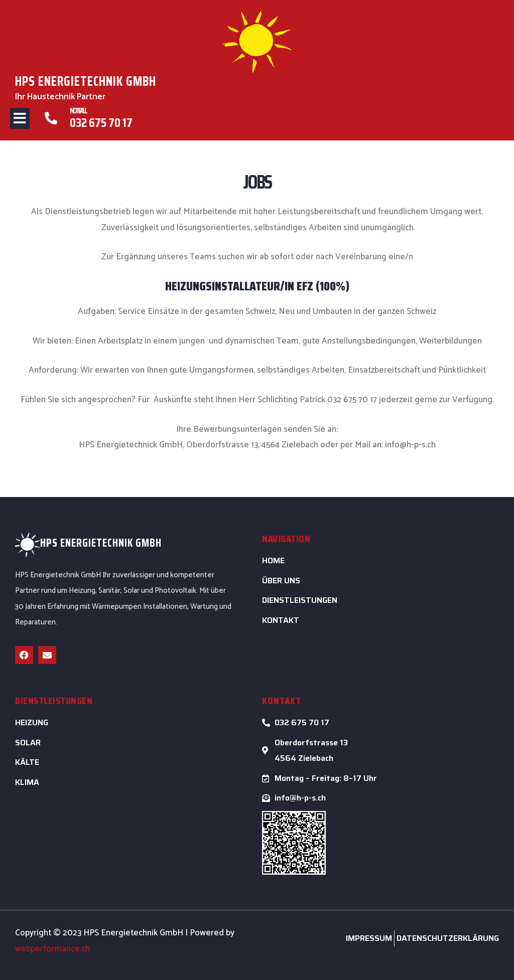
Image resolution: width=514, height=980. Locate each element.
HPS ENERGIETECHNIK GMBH (88, 81)
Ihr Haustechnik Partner (60, 97)
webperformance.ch (52, 949)
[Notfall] (51, 118)
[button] (20, 118)
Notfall (78, 111)
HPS (49, 543)
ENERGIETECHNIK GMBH (111, 543)
